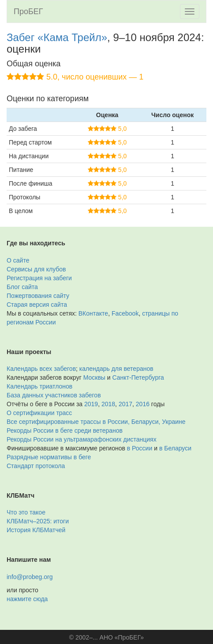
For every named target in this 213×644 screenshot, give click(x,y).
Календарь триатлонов (39, 386)
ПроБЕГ (28, 11)
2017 (125, 404)
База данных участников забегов (54, 395)
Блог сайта (22, 287)
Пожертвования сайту (38, 296)
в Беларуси (175, 448)
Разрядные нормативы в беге (49, 457)
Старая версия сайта (37, 305)
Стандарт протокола (36, 466)
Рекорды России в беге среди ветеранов (65, 431)
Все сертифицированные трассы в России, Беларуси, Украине (96, 422)
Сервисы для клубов (36, 269)
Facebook (125, 313)
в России (140, 448)
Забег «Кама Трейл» (57, 37)
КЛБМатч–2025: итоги (38, 521)
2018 (108, 404)
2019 (91, 404)
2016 (143, 404)
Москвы (94, 377)
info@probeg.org (30, 577)
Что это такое (26, 512)
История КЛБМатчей (36, 530)
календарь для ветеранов (116, 369)
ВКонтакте (93, 313)
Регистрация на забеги (39, 278)
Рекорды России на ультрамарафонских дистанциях (82, 439)
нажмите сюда (27, 599)
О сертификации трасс (39, 413)
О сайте (18, 260)
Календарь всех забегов (41, 369)
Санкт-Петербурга (138, 377)
